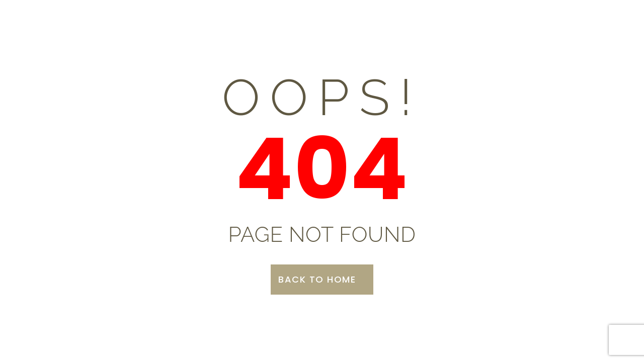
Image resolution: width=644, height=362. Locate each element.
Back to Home (317, 279)
